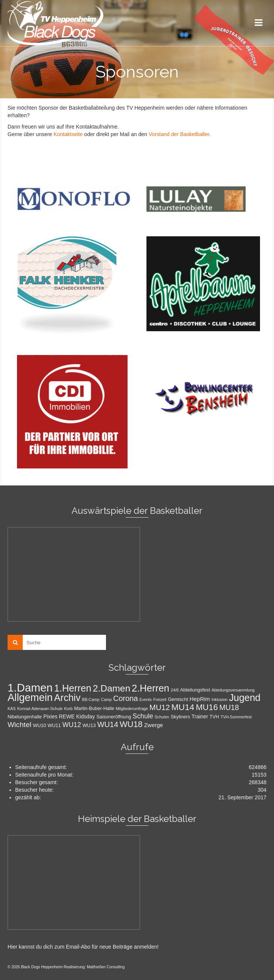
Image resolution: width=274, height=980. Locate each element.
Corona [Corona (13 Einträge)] (125, 698)
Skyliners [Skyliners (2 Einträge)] (180, 717)
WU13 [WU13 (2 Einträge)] (89, 726)
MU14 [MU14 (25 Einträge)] (183, 707)
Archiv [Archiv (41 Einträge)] (67, 698)
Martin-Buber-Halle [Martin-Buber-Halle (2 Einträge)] (94, 709)
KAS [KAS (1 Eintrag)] (12, 709)
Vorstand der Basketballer (179, 134)
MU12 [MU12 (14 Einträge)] (160, 707)
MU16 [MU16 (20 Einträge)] (207, 707)
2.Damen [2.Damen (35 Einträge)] (111, 688)
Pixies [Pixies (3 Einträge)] (50, 716)
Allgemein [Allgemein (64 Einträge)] (30, 697)
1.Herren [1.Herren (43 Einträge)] (73, 688)
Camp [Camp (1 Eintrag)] (106, 699)
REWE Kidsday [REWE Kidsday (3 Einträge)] (77, 716)
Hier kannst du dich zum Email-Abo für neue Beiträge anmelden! (83, 947)
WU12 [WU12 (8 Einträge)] (72, 725)
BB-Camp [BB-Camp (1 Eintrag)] (91, 699)
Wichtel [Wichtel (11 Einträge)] (19, 725)
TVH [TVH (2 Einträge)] (214, 717)
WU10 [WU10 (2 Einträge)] (40, 726)
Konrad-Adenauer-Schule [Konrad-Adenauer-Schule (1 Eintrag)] (40, 709)
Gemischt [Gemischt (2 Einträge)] (178, 699)
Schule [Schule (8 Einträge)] (143, 716)
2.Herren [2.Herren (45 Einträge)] (150, 688)
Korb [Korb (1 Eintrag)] (68, 709)
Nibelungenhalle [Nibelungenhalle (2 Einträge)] (25, 717)
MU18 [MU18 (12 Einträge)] (229, 707)
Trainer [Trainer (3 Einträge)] (200, 716)
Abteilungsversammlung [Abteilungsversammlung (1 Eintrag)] (233, 690)
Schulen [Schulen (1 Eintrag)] (162, 717)
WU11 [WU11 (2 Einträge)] (54, 726)
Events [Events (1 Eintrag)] (146, 699)
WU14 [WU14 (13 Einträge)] (108, 724)
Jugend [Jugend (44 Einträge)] (245, 698)
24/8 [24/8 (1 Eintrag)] (175, 690)
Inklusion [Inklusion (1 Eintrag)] (220, 699)
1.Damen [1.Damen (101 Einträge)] (30, 688)
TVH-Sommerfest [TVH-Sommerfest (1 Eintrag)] (236, 717)
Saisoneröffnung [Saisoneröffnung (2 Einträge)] (114, 717)
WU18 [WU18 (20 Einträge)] (131, 724)
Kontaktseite (68, 134)
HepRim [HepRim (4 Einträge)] (200, 699)
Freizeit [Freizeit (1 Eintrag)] (160, 699)
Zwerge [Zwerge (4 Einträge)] (154, 725)
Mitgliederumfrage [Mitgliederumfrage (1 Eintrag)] (132, 709)
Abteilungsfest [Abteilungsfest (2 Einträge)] (195, 690)
